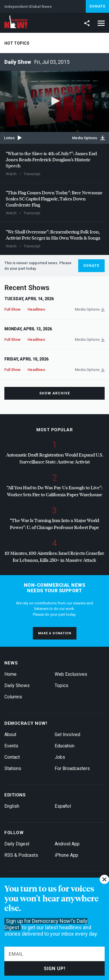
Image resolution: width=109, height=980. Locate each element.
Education (65, 746)
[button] (55, 101)
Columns (13, 697)
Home (10, 674)
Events (11, 746)
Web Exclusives (71, 674)
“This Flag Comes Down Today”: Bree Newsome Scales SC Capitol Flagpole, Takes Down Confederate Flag (54, 199)
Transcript (32, 174)
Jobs (60, 757)
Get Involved (67, 734)
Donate (98, 6)
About (10, 734)
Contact (12, 757)
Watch (11, 174)
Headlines (36, 309)
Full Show (12, 309)
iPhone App (66, 855)
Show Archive (55, 393)
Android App (67, 844)
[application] (54, 101)
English (12, 806)
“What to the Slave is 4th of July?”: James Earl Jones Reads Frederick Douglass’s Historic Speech (51, 159)
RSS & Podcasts (21, 855)
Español (63, 806)
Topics (61, 685)
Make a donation (55, 633)
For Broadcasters (72, 768)
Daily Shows (17, 685)
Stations (13, 768)
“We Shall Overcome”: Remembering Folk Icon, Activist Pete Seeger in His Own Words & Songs (53, 235)
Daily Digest (17, 844)
